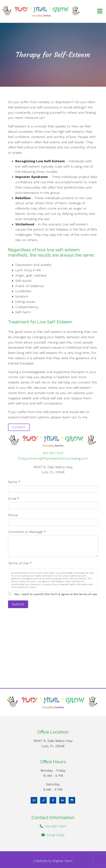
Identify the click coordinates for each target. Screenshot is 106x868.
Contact (19, 427)
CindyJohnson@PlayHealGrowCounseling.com (53, 458)
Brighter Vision (63, 861)
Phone (13, 515)
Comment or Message (27, 532)
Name (14, 482)
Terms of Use (20, 563)
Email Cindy (56, 835)
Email (14, 499)
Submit (18, 604)
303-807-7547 (53, 453)
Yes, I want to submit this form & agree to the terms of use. (56, 594)
